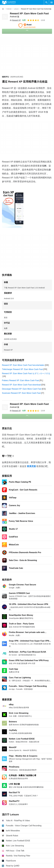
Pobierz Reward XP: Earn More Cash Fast (21, 380)
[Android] (9, 9)
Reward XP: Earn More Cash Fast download (21, 385)
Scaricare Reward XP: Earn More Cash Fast (21, 393)
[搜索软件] (46, 2)
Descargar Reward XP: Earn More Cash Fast (22, 389)
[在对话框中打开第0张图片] (13, 208)
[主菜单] (52, 2)
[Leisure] (16, 9)
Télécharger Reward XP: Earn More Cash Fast (22, 369)
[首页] (3, 9)
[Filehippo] (9, 2)
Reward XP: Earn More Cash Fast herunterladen (23, 365)
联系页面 (31, 466)
